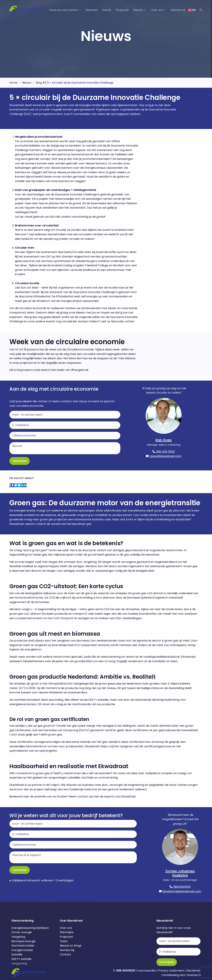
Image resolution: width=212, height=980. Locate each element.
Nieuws (27, 83)
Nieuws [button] (138, 10)
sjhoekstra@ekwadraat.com (182, 891)
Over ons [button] (157, 10)
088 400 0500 (165, 452)
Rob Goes (164, 440)
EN (192, 10)
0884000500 (182, 887)
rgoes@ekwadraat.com (165, 456)
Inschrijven (167, 962)
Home (13, 83)
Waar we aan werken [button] (64, 10)
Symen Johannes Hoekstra (180, 873)
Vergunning (19, 963)
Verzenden (20, 461)
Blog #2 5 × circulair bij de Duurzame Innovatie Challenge (75, 83)
